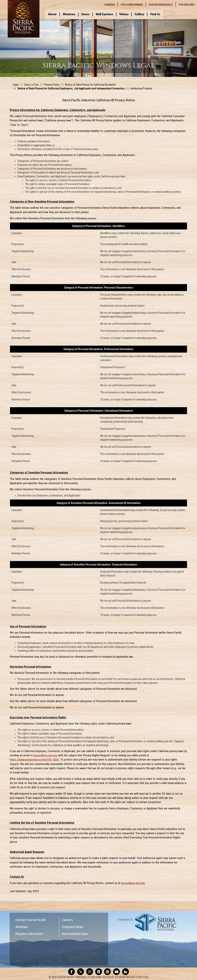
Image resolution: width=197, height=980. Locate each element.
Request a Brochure (29, 934)
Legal (16, 85)
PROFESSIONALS (161, 5)
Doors (85, 14)
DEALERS (186, 5)
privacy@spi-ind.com (45, 755)
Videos (124, 14)
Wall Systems (104, 14)
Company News (73, 927)
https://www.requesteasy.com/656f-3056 (34, 760)
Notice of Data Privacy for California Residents (90, 85)
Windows (69, 14)
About (52, 14)
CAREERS (109, 5)
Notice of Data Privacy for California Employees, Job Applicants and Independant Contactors (71, 88)
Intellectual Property (141, 88)
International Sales (75, 934)
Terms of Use (31, 85)
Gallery (139, 14)
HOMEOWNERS (132, 5)
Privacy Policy (52, 85)
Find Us (155, 14)
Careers (67, 920)
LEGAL (145, 977)
